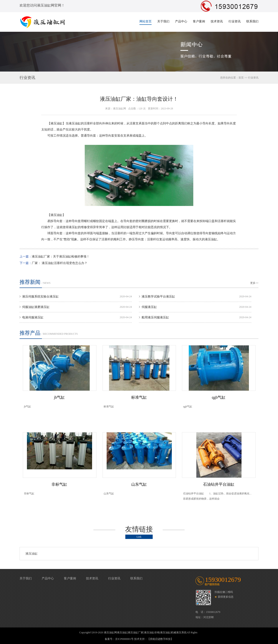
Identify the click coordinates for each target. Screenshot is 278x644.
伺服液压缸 (149, 307)
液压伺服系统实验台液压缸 (40, 297)
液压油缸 (31, 554)
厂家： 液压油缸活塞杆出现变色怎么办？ (60, 263)
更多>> (254, 283)
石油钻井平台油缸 (219, 484)
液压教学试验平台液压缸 (158, 297)
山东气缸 (139, 484)
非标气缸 (59, 484)
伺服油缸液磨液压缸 (36, 307)
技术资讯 (217, 21)
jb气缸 (59, 397)
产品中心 (181, 21)
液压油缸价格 (152, 632)
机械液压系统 (179, 632)
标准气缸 (139, 397)
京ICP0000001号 (124, 639)
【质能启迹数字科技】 (160, 639)
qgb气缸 (219, 397)
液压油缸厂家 (136, 632)
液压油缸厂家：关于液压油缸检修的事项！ (61, 257)
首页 (241, 78)
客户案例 (199, 21)
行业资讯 (235, 21)
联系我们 (252, 21)
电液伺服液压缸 (33, 317)
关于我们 (163, 21)
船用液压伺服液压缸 (155, 317)
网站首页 (146, 21)
